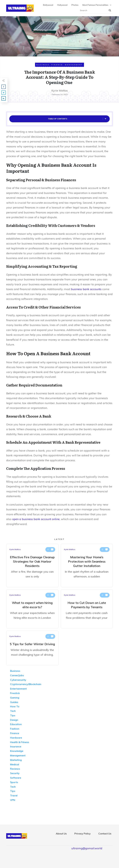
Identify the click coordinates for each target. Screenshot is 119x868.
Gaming (15, 698)
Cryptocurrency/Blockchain (26, 684)
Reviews (15, 769)
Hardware (16, 738)
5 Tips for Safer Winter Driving (32, 648)
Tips (13, 715)
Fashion (15, 729)
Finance (57, 65)
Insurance (16, 746)
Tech (13, 711)
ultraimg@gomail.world (87, 848)
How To (15, 706)
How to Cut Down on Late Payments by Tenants (87, 609)
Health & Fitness (20, 742)
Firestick (15, 693)
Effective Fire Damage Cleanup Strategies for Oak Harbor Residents (32, 566)
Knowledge (17, 751)
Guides (14, 702)
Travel (14, 795)
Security (15, 773)
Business (43, 65)
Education (16, 724)
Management (74, 65)
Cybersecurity (18, 680)
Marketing (16, 760)
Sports (14, 782)
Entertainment (18, 689)
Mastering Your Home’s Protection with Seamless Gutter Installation (87, 566)
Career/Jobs (17, 675)
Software (16, 778)
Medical (15, 764)
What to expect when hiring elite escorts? (32, 609)
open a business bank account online (36, 519)
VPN (13, 800)
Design (14, 720)
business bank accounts (86, 289)
